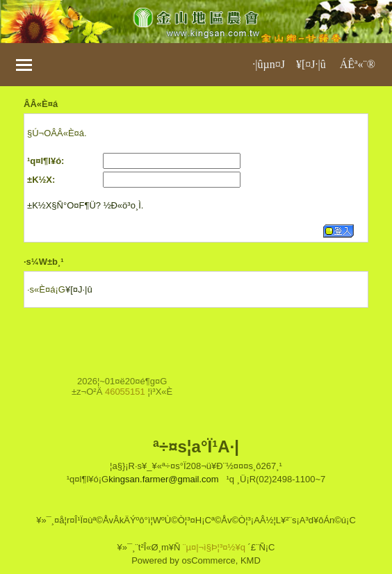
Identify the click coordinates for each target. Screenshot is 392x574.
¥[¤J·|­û (311, 64)
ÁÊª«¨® (358, 64)
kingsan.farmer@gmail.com (163, 479)
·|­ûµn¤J (269, 64)
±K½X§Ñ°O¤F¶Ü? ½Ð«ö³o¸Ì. (85, 205)
